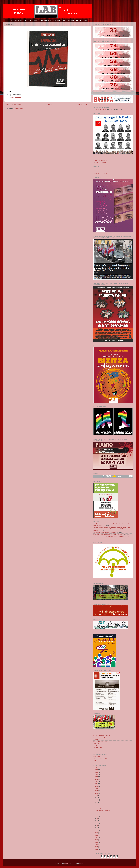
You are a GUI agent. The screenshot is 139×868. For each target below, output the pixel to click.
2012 (97, 779)
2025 (97, 847)
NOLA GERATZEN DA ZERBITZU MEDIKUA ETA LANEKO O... (113, 805)
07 (98, 821)
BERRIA (96, 739)
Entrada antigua (84, 105)
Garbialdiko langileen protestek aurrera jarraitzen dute (108, 534)
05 (98, 816)
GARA (95, 746)
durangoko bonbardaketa (100, 742)
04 (98, 802)
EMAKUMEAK (97, 171)
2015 (97, 786)
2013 (97, 782)
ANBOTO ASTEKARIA (99, 737)
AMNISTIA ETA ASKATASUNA (102, 735)
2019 (97, 833)
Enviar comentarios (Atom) (21, 108)
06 (98, 818)
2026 (97, 849)
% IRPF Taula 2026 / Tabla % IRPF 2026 (75, 20)
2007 (97, 767)
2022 (97, 840)
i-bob (67, 864)
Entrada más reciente (14, 105)
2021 (97, 838)
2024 (97, 845)
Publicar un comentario (15, 98)
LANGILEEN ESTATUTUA (100, 160)
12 (98, 830)
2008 (97, 770)
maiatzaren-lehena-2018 (103, 813)
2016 (97, 789)
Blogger (82, 864)
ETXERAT (96, 744)
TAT (94, 750)
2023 (97, 842)
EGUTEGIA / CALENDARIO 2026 (50, 20)
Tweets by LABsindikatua (100, 109)
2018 (97, 793)
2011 (97, 777)
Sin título (99, 808)
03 (98, 800)
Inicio (50, 105)
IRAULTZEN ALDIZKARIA (100, 173)
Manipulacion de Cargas (100, 162)
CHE (95, 761)
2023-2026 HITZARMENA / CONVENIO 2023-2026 (22, 20)
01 (98, 795)
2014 (97, 784)
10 (98, 825)
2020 (97, 835)
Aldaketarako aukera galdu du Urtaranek (104, 532)
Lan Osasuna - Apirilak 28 (103, 811)
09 (98, 823)
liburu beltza (97, 757)
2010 (97, 774)
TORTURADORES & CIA (100, 759)
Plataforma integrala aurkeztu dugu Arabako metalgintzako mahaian (111, 537)
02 (98, 798)
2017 (97, 791)
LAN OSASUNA (98, 169)
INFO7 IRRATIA (98, 748)
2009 (97, 772)
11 (98, 828)
